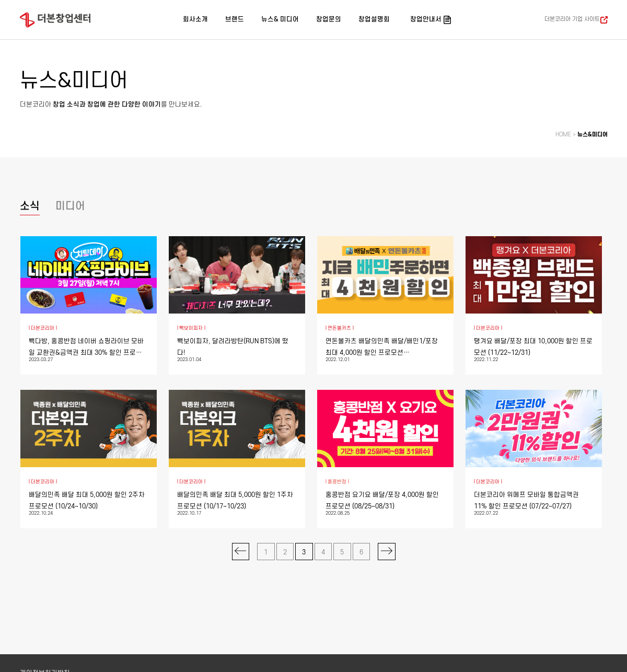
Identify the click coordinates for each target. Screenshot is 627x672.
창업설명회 (374, 19)
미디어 (70, 206)
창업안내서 (426, 19)
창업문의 (329, 19)
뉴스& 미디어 (280, 19)
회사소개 (195, 19)
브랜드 (235, 19)
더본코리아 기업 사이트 (572, 19)
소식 (30, 206)
